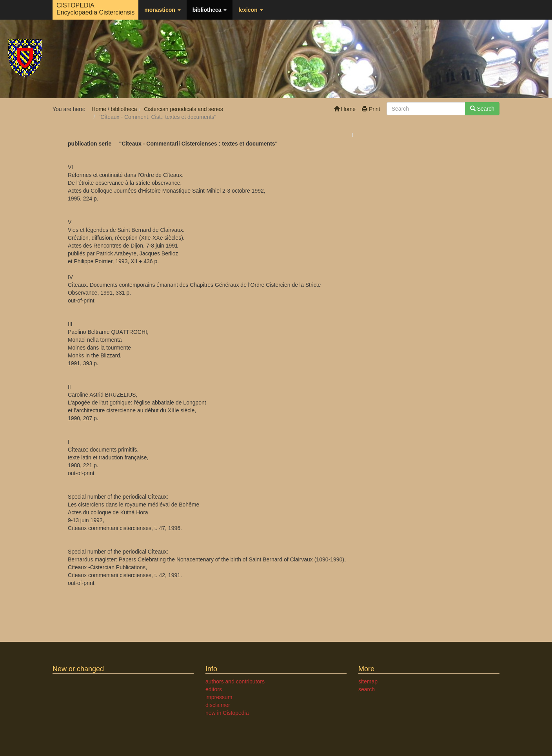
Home (345, 109)
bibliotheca (210, 10)
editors (214, 689)
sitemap (368, 681)
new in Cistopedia (227, 713)
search (367, 689)
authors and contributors (235, 681)
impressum (219, 697)
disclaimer (218, 705)
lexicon (251, 10)
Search (482, 109)
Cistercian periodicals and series (183, 109)
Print (371, 109)
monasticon (162, 10)
